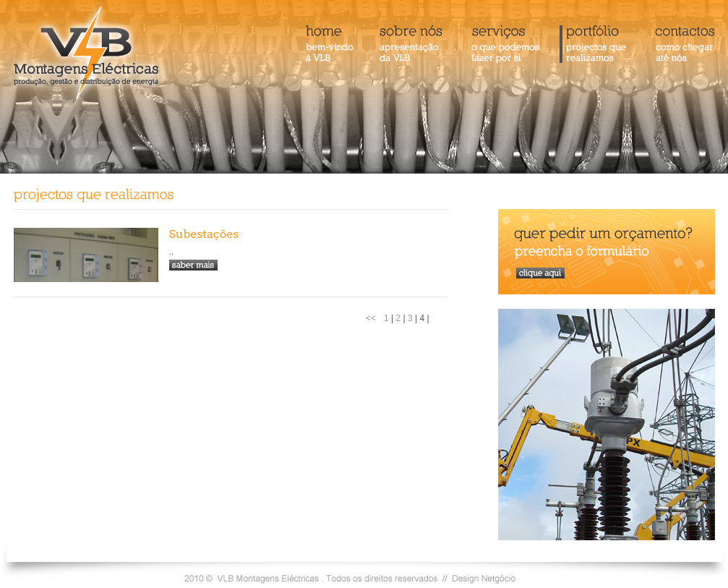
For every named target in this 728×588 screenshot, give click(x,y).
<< (371, 318)
